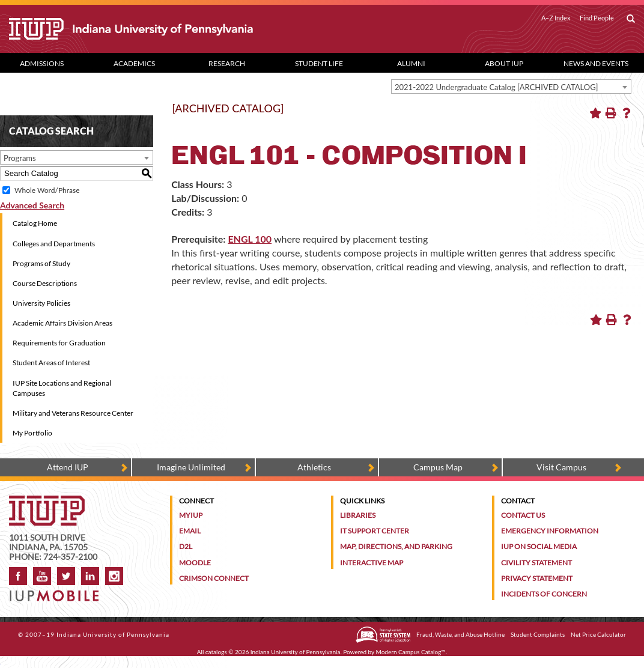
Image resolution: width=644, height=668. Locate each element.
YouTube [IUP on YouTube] (42, 576)
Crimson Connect (214, 578)
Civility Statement (536, 563)
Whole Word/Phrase (47, 190)
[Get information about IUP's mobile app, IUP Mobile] (58, 592)
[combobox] (511, 87)
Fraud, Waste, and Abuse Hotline (460, 634)
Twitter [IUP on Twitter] (66, 576)
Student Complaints (538, 634)
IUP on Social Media (539, 546)
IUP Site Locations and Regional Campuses (62, 388)
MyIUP (191, 515)
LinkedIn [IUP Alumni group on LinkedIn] (90, 576)
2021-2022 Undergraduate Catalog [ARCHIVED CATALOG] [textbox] (497, 87)
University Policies (41, 303)
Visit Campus (561, 467)
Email (190, 531)
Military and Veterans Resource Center (73, 413)
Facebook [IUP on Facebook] (18, 576)
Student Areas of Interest (51, 363)
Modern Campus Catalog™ (411, 652)
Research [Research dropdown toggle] (227, 63)
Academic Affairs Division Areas (62, 323)
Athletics (314, 467)
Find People (597, 18)
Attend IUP (68, 467)
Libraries (358, 515)
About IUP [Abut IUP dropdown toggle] (504, 63)
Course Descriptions (45, 283)
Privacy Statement (537, 578)
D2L (186, 546)
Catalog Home (35, 223)
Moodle (195, 563)
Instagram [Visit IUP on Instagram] (114, 576)
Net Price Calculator (598, 634)
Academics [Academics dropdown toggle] (134, 63)
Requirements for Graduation (59, 343)
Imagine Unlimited (191, 467)
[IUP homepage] (47, 501)
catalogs (216, 652)
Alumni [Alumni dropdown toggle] (411, 63)
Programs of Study (41, 263)
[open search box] (631, 19)
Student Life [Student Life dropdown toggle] (319, 63)
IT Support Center (375, 531)
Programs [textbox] (20, 158)
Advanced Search (32, 205)
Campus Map (438, 467)
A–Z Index (556, 18)
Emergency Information (550, 531)
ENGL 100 (250, 239)
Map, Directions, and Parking (396, 546)
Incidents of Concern (544, 594)
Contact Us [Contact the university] (523, 515)
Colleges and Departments (54, 244)
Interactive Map (372, 563)
